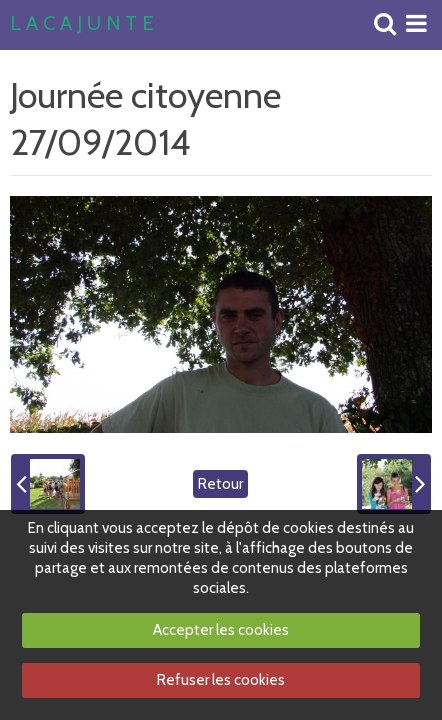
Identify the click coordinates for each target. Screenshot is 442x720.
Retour (220, 484)
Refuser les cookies (221, 680)
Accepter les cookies (221, 630)
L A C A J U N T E (81, 24)
